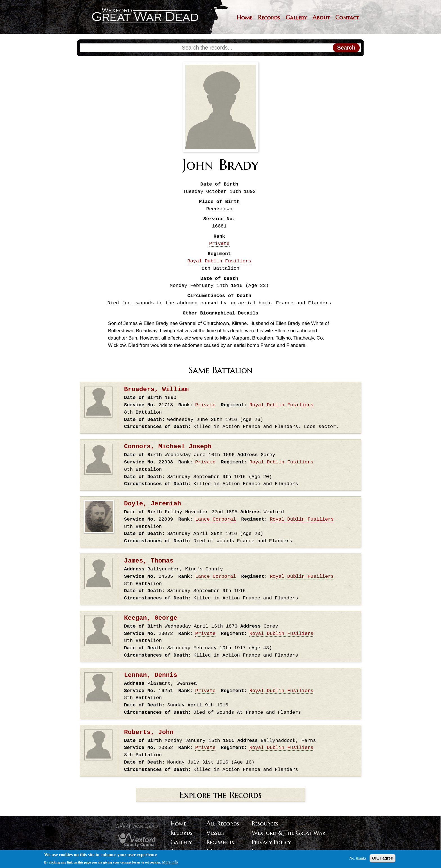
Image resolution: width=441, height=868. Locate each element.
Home (244, 17)
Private (219, 244)
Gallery (296, 17)
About (321, 17)
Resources (265, 824)
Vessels (216, 833)
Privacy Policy (271, 842)
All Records (223, 824)
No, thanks (358, 859)
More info (170, 863)
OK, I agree (382, 859)
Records (269, 17)
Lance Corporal (216, 519)
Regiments (220, 842)
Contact (347, 17)
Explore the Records (220, 795)
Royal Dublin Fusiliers (219, 261)
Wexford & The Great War (289, 833)
